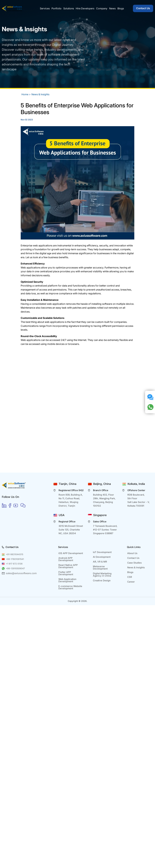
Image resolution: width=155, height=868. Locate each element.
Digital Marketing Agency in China (102, 575)
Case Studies (134, 563)
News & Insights (40, 94)
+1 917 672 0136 (14, 564)
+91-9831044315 (14, 554)
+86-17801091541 (15, 559)
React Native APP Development (68, 566)
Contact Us (143, 8)
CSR (130, 577)
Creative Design (102, 580)
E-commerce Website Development (70, 587)
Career (131, 582)
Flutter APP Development (66, 573)
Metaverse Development (100, 568)
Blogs (130, 572)
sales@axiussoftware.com (21, 573)
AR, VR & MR (100, 562)
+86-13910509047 (15, 568)
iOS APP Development (71, 553)
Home (25, 94)
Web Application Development (67, 580)
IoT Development (102, 552)
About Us (132, 553)
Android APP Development (66, 559)
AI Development (102, 557)
